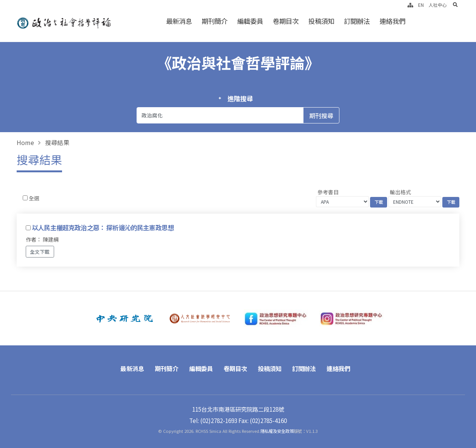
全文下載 (40, 252)
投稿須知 (321, 21)
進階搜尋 (240, 98)
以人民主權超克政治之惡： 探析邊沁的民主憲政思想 (103, 228)
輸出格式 (400, 192)
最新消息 (179, 21)
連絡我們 (392, 21)
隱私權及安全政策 (277, 431)
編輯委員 (250, 21)
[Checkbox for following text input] (25, 198)
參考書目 (328, 192)
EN (421, 5)
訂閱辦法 (357, 21)
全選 (34, 198)
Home (25, 142)
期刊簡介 (215, 21)
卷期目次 (286, 21)
